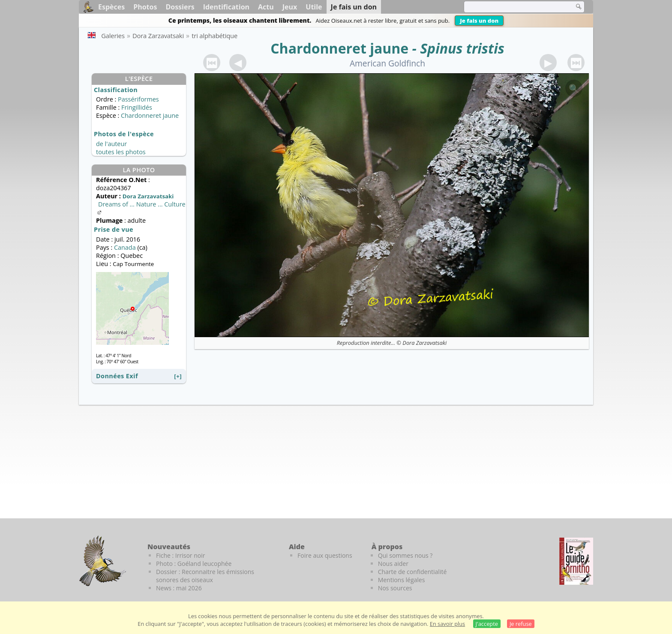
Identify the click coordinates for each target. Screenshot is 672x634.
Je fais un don (479, 21)
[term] (513, 7)
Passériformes (138, 99)
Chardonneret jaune (339, 48)
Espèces (111, 7)
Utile (314, 7)
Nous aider (393, 564)
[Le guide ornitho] (576, 561)
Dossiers (180, 7)
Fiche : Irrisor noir (180, 555)
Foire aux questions (325, 555)
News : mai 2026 (179, 588)
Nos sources (395, 588)
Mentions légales (402, 580)
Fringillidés (137, 107)
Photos (145, 7)
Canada (125, 247)
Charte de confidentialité (412, 572)
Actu (266, 7)
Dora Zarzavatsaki (424, 343)
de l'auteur (111, 144)
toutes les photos (121, 152)
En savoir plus (447, 624)
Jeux (290, 7)
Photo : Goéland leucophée (194, 564)
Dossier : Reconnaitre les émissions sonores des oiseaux (205, 576)
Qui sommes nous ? (405, 555)
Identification (226, 7)
